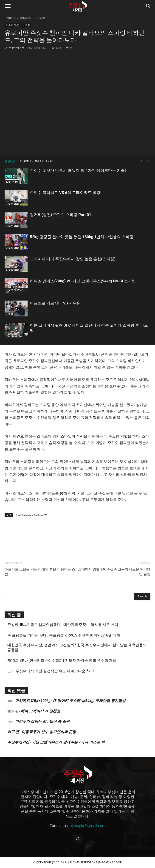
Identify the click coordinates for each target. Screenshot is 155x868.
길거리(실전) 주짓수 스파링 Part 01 (61, 215)
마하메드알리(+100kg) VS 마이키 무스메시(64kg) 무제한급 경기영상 (70, 701)
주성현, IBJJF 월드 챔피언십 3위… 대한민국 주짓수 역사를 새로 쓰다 (63, 625)
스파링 (41, 18)
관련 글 (10, 161)
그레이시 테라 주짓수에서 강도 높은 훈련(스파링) (73, 259)
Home (8, 18)
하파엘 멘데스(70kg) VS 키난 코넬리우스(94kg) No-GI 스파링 (83, 281)
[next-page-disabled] (148, 161)
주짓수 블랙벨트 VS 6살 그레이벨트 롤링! (66, 193)
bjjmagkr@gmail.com (87, 826)
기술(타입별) (24, 18)
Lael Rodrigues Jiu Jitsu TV (31, 515)
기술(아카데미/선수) (15, 291)
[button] (8, 6)
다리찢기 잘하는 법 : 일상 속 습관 (42, 721)
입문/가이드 (12, 182)
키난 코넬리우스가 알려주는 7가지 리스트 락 (68, 742)
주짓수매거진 (16, 48)
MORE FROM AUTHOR (36, 161)
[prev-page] (141, 161)
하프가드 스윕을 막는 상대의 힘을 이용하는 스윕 (40, 572)
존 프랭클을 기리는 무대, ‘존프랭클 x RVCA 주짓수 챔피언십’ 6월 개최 (64, 635)
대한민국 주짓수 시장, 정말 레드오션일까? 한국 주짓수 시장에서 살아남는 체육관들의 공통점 (77, 647)
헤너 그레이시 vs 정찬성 (40, 711)
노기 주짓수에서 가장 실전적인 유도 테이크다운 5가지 (52, 671)
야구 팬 (13, 732)
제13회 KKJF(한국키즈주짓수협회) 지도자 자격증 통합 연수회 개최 (62, 660)
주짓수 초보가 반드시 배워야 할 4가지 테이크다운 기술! (78, 170)
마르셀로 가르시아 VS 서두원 (55, 303)
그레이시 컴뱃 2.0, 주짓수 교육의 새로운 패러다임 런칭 (114, 572)
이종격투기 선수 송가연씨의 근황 (49, 732)
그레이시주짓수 (14, 336)
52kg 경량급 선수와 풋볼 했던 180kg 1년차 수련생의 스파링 (82, 237)
